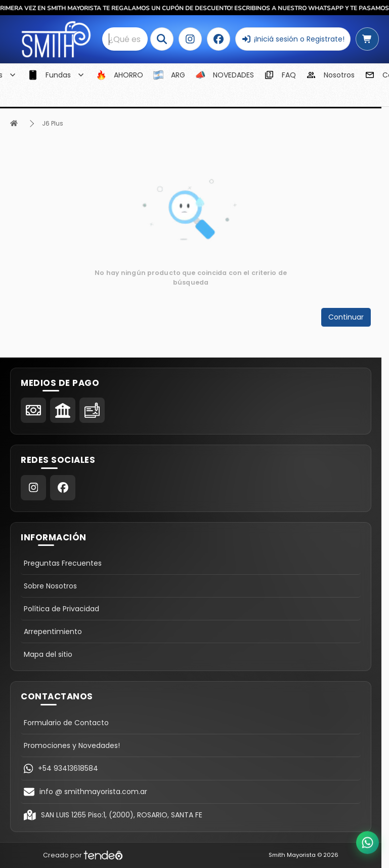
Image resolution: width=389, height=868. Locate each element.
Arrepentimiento (53, 632)
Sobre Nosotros (50, 586)
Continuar (346, 317)
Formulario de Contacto (66, 723)
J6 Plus (53, 123)
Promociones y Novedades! (72, 745)
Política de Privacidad (61, 609)
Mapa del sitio (48, 654)
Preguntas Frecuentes (63, 563)
